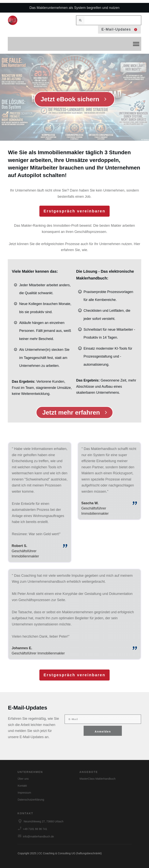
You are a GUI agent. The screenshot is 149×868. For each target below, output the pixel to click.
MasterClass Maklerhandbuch (97, 779)
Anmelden (103, 732)
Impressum (24, 793)
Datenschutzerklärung (31, 800)
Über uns (23, 779)
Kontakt (22, 786)
